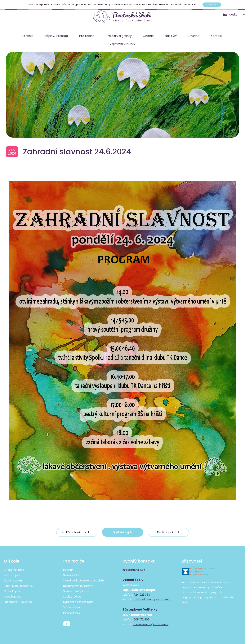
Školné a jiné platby (76, 591)
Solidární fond (72, 607)
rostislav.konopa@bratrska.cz (152, 599)
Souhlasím (212, 4)
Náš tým (171, 36)
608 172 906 (142, 620)
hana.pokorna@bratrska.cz (151, 624)
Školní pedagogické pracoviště (84, 580)
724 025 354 (142, 595)
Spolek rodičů (72, 597)
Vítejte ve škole (14, 570)
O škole (28, 36)
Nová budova (13, 597)
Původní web (72, 613)
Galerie (148, 36)
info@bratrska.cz (134, 570)
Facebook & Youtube (18, 602)
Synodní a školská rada (78, 602)
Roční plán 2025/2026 (18, 586)
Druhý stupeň (13, 580)
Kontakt (217, 36)
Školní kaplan (12, 591)
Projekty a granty (119, 36)
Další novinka (168, 532)
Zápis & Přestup (56, 36)
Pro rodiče (87, 36)
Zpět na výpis (123, 532)
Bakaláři (68, 570)
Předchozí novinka (77, 532)
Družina (194, 36)
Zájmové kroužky (123, 44)
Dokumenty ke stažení (78, 586)
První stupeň (12, 575)
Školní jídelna (72, 575)
